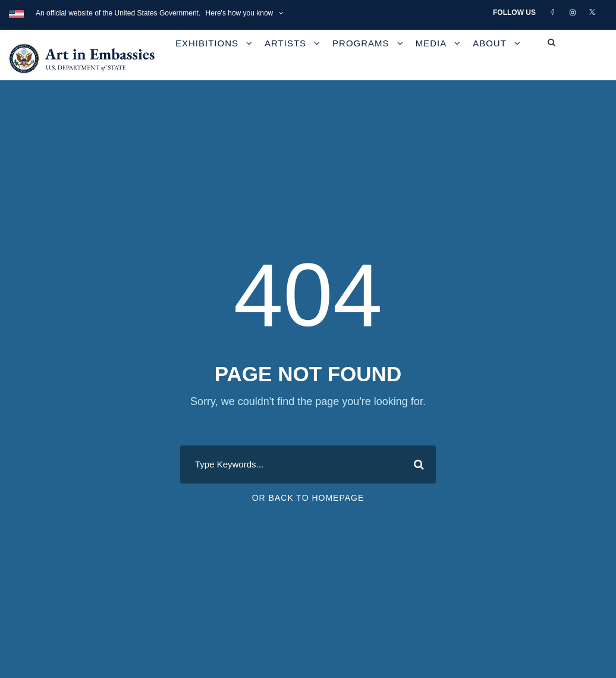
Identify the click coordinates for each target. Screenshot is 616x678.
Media (431, 43)
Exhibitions (207, 43)
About (490, 43)
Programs (361, 43)
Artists (285, 43)
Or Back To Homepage (308, 498)
